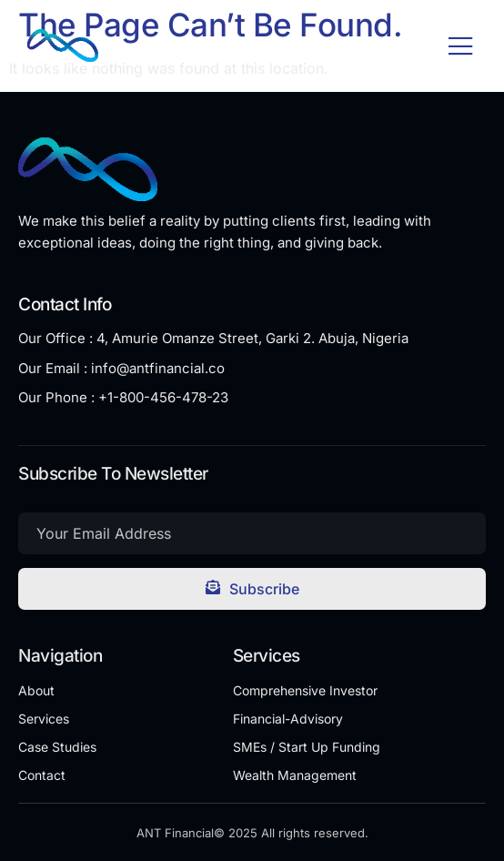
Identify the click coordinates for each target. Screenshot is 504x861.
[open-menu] (461, 47)
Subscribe (252, 589)
